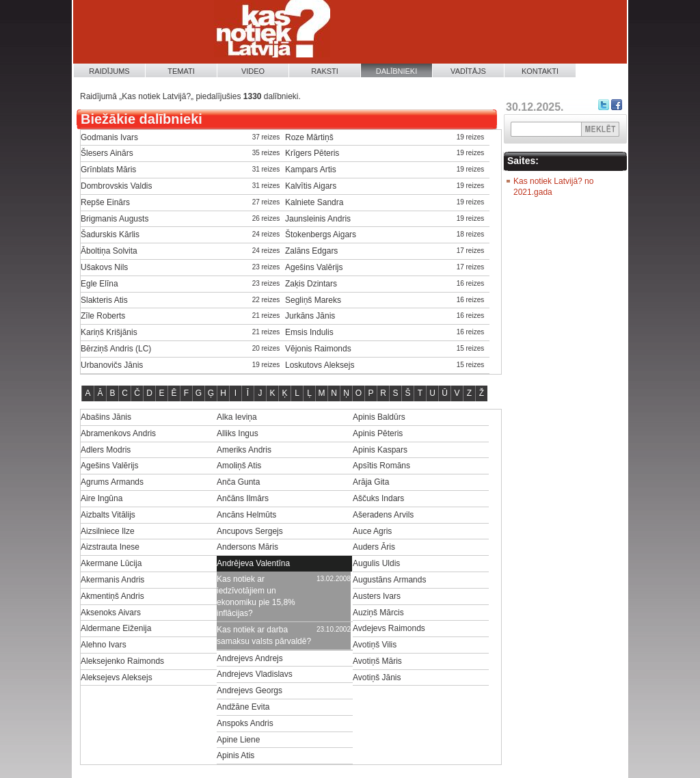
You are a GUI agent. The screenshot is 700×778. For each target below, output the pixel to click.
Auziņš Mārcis (378, 613)
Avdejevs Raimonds (389, 628)
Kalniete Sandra (314, 202)
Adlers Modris (106, 450)
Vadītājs (468, 71)
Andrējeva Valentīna (253, 563)
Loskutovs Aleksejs (320, 365)
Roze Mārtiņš (309, 137)
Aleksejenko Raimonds (122, 661)
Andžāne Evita (243, 707)
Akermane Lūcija (111, 563)
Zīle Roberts (103, 316)
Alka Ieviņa (237, 417)
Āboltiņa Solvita (109, 251)
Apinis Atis (235, 755)
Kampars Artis (311, 170)
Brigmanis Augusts (115, 219)
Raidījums (109, 71)
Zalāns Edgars (311, 251)
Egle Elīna (99, 284)
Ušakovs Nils (104, 267)
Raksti (325, 71)
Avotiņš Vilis (375, 645)
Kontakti (540, 71)
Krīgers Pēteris (312, 153)
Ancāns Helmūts (246, 515)
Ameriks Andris (244, 450)
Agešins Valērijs (314, 267)
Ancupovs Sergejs (250, 531)
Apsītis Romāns (381, 466)
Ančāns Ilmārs (243, 498)
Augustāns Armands (389, 580)
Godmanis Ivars (109, 137)
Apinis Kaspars (380, 450)
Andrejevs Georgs (250, 690)
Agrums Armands (112, 482)
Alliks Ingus (238, 433)
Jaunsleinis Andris (318, 219)
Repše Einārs (105, 202)
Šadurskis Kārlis (110, 234)
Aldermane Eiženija (116, 628)
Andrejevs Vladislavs (255, 674)
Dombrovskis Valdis (116, 186)
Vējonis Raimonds (318, 349)
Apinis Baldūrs (379, 417)
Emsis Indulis (309, 332)
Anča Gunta (238, 482)
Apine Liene (238, 740)
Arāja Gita (371, 482)
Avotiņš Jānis (377, 678)
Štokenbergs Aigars (321, 234)
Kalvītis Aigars (311, 186)
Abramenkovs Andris (118, 433)
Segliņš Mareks (313, 300)
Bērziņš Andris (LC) (116, 349)
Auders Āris (374, 547)
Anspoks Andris (245, 723)
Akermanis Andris (112, 580)
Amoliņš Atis (239, 466)
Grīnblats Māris (108, 170)
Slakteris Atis (104, 300)
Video (253, 71)
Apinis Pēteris (378, 433)
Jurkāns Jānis (310, 316)
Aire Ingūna (102, 498)
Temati (181, 71)
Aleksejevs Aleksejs (117, 678)
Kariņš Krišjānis (109, 332)
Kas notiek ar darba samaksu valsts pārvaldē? (264, 635)
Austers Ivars (377, 596)
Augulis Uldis (376, 563)
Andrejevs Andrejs (250, 658)
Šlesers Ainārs (107, 153)
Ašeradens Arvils (383, 515)
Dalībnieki (397, 71)
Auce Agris (372, 531)
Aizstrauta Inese (110, 547)
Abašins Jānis (106, 417)
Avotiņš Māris (377, 661)
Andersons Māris (247, 547)
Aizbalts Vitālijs (108, 515)
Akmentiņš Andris (112, 596)
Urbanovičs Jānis (112, 365)
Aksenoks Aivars (111, 613)
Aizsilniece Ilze (108, 531)
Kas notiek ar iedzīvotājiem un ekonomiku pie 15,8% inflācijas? (256, 596)
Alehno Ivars (104, 645)
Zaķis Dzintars (311, 284)
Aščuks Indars (378, 498)
